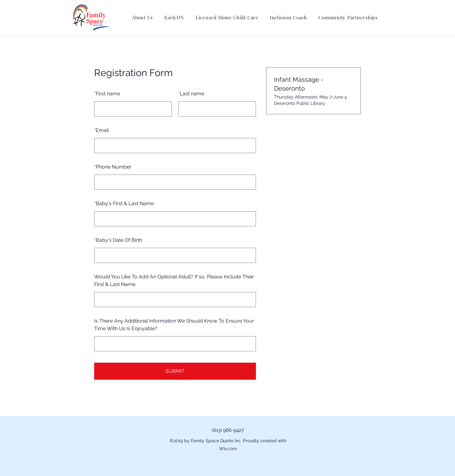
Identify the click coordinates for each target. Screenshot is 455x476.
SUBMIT (175, 371)
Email (101, 130)
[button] (143, 17)
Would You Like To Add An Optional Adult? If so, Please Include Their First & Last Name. (174, 280)
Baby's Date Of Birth (118, 240)
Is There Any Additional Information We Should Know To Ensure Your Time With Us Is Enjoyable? (174, 325)
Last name (191, 94)
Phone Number (113, 167)
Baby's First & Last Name (124, 203)
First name (107, 94)
